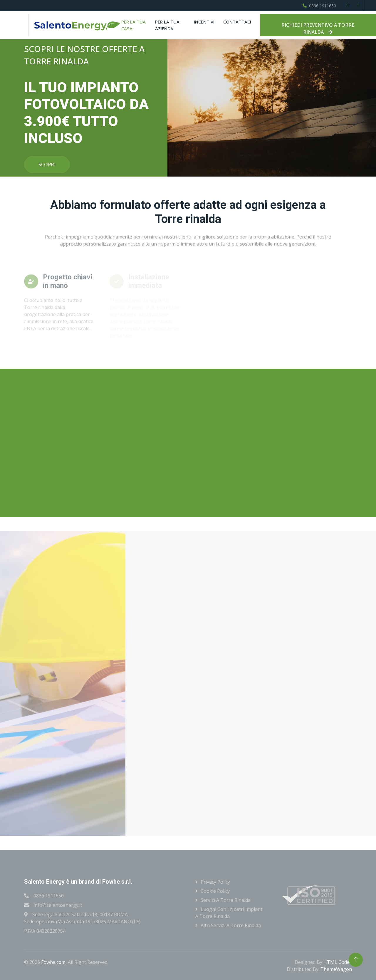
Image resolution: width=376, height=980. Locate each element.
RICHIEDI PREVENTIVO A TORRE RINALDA (318, 28)
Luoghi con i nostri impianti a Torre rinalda (229, 913)
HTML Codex (338, 962)
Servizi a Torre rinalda (226, 900)
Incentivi (204, 22)
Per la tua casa (134, 25)
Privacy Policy (215, 882)
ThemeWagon (336, 969)
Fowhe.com (53, 962)
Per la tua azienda (167, 25)
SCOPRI (47, 165)
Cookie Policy (215, 891)
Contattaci (237, 22)
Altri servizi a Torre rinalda (231, 925)
